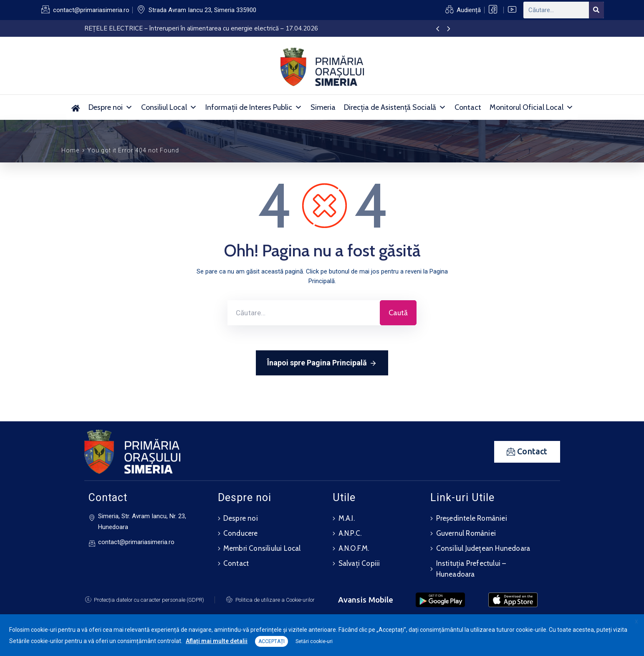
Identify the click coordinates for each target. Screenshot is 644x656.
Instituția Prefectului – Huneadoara (471, 569)
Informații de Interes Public (254, 107)
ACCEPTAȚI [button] (271, 641)
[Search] (596, 10)
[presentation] (438, 29)
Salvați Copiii (359, 563)
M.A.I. (347, 518)
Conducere (241, 533)
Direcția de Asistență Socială (395, 107)
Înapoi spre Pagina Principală (322, 363)
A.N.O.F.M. (354, 548)
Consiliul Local (169, 107)
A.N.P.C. (350, 533)
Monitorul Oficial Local (532, 107)
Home (70, 150)
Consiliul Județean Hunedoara (483, 548)
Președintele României (472, 518)
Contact (468, 107)
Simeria (323, 107)
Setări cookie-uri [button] (314, 641)
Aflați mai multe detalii (217, 641)
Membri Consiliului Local (262, 548)
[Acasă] (75, 107)
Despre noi (111, 107)
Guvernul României (466, 533)
